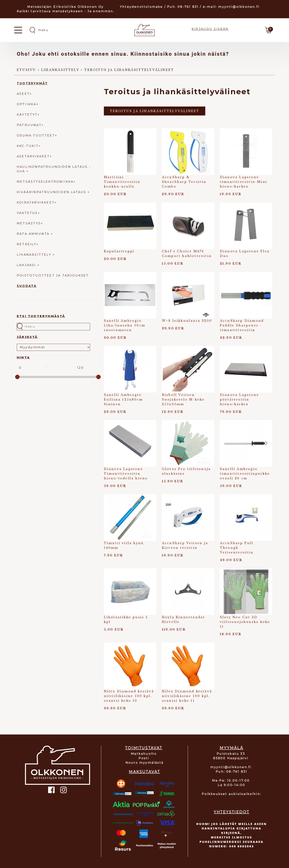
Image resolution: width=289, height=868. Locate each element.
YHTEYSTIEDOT (231, 812)
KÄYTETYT (27, 115)
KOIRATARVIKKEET (36, 203)
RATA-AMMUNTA (34, 234)
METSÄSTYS (29, 223)
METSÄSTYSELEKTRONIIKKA (45, 182)
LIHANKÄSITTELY (35, 255)
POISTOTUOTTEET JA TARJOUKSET (53, 276)
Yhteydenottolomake (141, 7)
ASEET (23, 94)
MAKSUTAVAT (144, 772)
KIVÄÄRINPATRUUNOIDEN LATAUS (52, 192)
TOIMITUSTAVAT (144, 748)
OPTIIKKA (27, 104)
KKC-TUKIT (28, 146)
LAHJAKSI (27, 265)
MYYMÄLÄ (231, 748)
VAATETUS (27, 213)
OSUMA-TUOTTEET (36, 135)
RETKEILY (27, 244)
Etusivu (26, 70)
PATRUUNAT (29, 125)
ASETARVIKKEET (33, 156)
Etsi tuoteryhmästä (41, 316)
